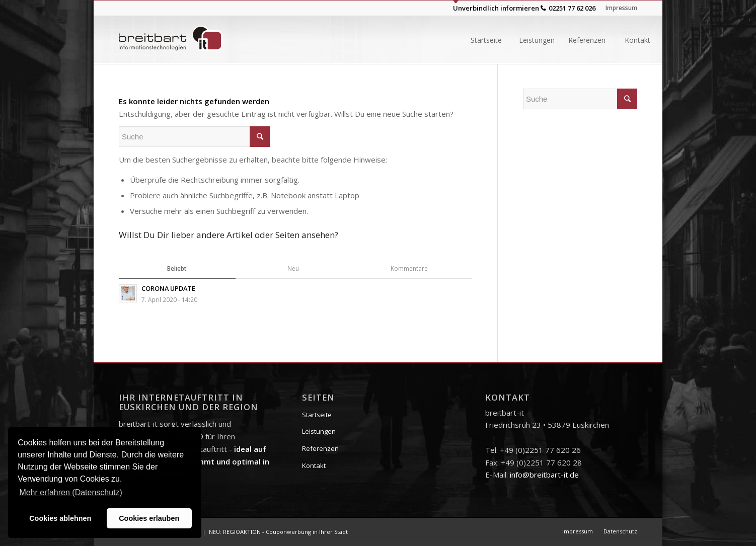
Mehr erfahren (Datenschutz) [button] (71, 492)
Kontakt (314, 465)
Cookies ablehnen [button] (60, 518)
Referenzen (320, 448)
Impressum (621, 8)
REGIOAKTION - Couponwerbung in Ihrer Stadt (285, 532)
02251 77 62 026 (572, 8)
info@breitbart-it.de (544, 475)
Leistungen (319, 431)
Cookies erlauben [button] (149, 518)
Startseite (317, 415)
